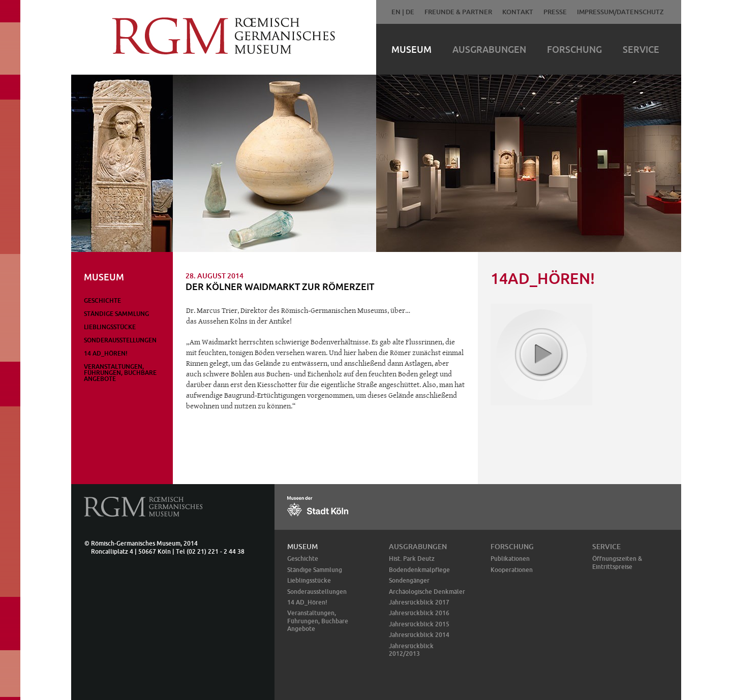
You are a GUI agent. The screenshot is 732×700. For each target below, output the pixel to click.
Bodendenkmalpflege (419, 570)
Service (641, 49)
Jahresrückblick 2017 (419, 602)
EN (396, 12)
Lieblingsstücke (110, 327)
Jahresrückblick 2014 (419, 635)
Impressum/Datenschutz (620, 12)
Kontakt (518, 12)
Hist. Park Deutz (412, 559)
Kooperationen (512, 570)
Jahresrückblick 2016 (419, 613)
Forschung (574, 49)
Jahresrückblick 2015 (419, 624)
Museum (411, 49)
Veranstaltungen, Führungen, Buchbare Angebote (120, 373)
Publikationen (510, 559)
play (541, 354)
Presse (555, 12)
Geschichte (102, 300)
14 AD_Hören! (106, 353)
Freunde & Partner (458, 12)
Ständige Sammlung (116, 314)
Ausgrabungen (489, 49)
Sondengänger (409, 580)
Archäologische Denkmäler (427, 592)
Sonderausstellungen (120, 340)
